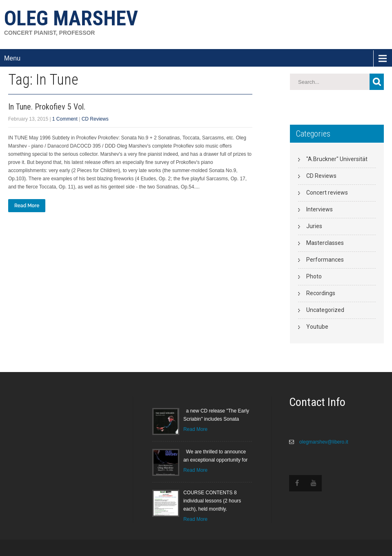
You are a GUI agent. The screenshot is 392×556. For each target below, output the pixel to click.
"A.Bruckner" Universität (337, 159)
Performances (325, 260)
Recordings (321, 293)
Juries (314, 226)
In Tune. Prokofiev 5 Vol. (47, 107)
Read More (27, 206)
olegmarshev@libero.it (323, 442)
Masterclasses (325, 243)
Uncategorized (325, 310)
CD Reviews (95, 119)
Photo (314, 276)
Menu (12, 58)
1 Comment (65, 119)
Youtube (317, 327)
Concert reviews (327, 193)
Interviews (320, 209)
